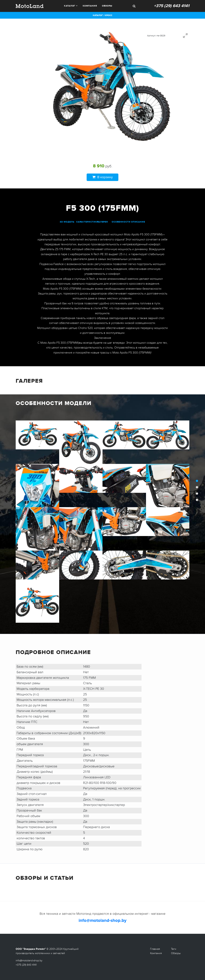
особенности (121, 222)
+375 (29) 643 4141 (172, 6)
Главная (155, 949)
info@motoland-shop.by (102, 920)
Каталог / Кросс (102, 15)
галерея (102, 222)
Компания (90, 6)
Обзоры (107, 6)
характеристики (88, 222)
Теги (174, 949)
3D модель (67, 222)
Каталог (70, 6)
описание (138, 222)
